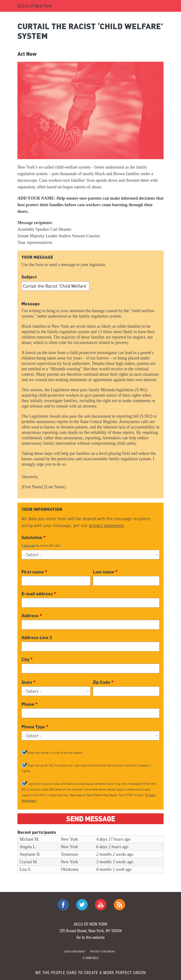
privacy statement (107, 525)
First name (34, 572)
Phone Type (35, 726)
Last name (105, 572)
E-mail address (39, 593)
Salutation (90, 541)
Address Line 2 (37, 637)
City (27, 659)
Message (31, 303)
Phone (30, 704)
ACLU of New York (35, 6)
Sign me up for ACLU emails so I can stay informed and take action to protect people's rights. (86, 768)
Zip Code (103, 682)
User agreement (75, 951)
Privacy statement (103, 951)
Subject (29, 277)
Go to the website (90, 937)
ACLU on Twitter (82, 905)
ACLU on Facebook (63, 905)
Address (32, 615)
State (29, 682)
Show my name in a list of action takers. (55, 752)
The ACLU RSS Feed (119, 905)
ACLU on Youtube (101, 905)
